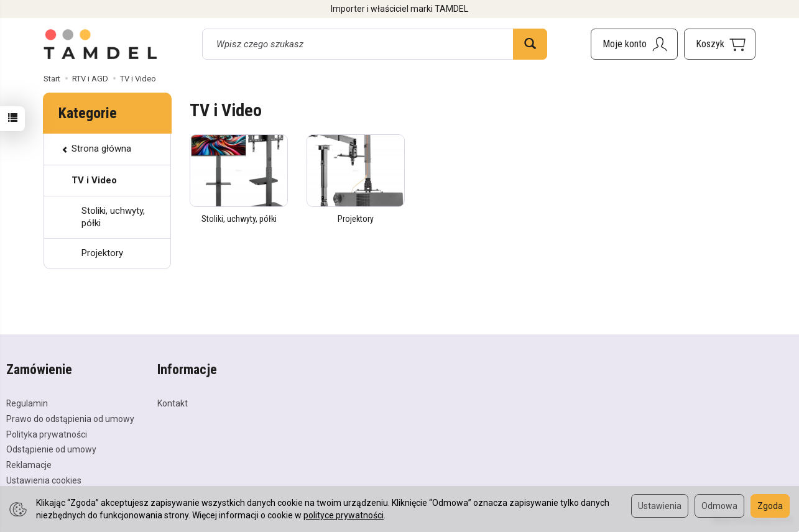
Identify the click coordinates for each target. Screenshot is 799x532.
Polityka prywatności (47, 434)
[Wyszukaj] (530, 44)
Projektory (356, 219)
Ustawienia (660, 506)
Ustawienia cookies (44, 480)
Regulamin (27, 403)
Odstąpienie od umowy (51, 449)
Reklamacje (29, 465)
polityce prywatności (344, 515)
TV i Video (94, 180)
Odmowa (719, 506)
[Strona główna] (101, 44)
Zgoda (770, 506)
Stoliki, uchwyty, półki (239, 219)
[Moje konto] (634, 44)
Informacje (187, 370)
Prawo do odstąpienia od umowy (70, 419)
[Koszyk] (720, 44)
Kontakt (173, 403)
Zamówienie (39, 370)
